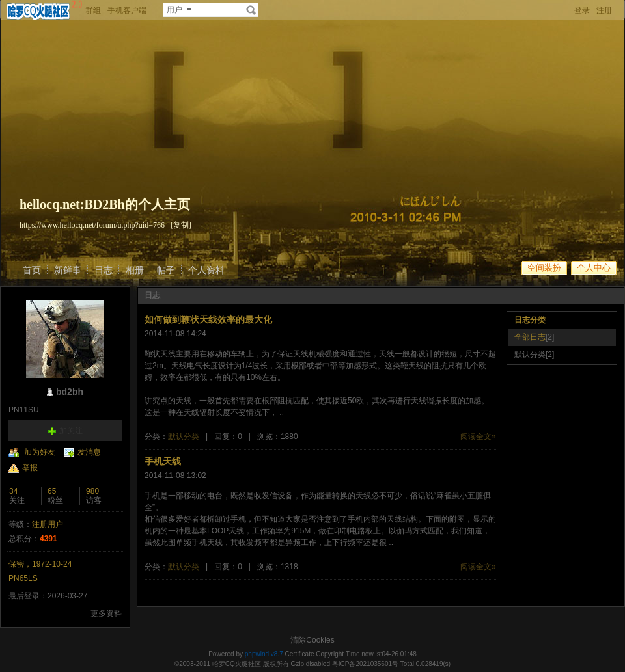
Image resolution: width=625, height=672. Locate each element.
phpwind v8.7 (264, 654)
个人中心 (594, 268)
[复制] (181, 225)
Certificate (299, 654)
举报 (30, 468)
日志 (104, 270)
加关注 (71, 431)
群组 (93, 10)
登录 (582, 10)
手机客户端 (127, 10)
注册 (604, 10)
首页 (32, 270)
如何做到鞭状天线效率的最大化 (208, 319)
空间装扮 (544, 268)
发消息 (89, 452)
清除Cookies (312, 640)
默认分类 (184, 437)
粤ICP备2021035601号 (365, 664)
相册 (135, 270)
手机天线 (163, 461)
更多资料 (106, 613)
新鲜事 (68, 270)
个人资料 (206, 270)
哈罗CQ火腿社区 (237, 664)
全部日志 (530, 337)
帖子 (166, 270)
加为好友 (40, 452)
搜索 (251, 10)
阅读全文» (478, 437)
